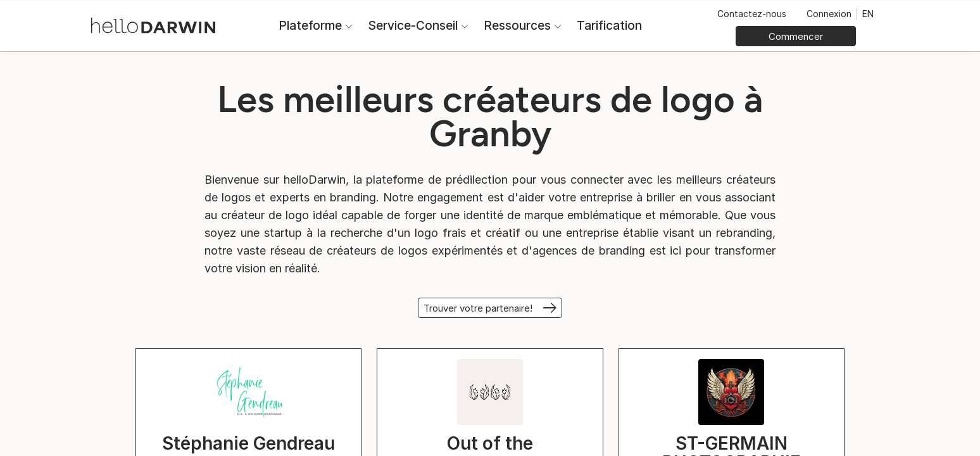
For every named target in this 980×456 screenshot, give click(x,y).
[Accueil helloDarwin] (153, 24)
